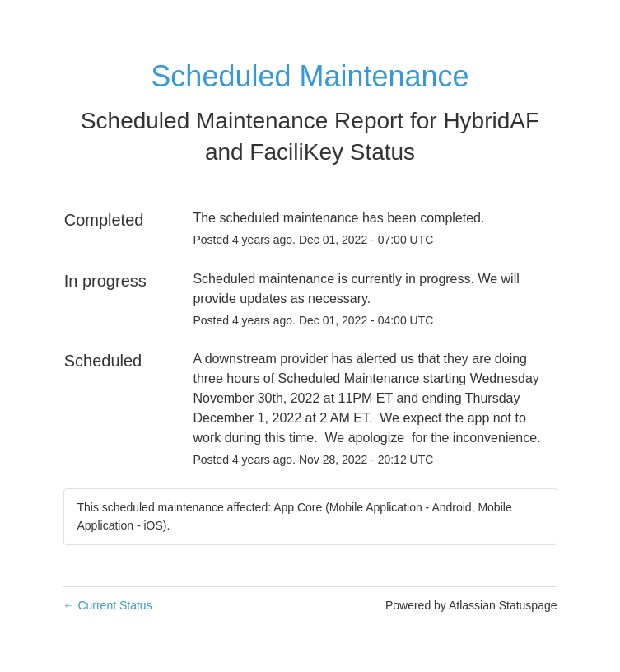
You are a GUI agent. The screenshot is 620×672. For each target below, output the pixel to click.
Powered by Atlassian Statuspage (471, 605)
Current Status (108, 605)
